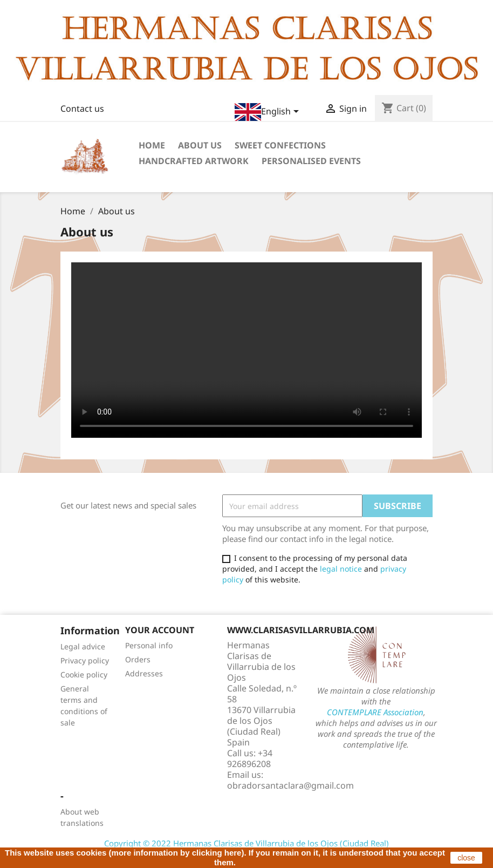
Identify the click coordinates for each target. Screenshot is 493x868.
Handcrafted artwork (194, 161)
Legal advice (83, 646)
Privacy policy (85, 660)
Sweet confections (280, 145)
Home (152, 145)
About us (200, 145)
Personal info (149, 645)
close (466, 858)
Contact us (82, 109)
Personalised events (311, 161)
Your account (160, 630)
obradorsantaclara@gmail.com (290, 785)
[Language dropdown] (269, 112)
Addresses (144, 673)
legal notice (341, 569)
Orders (138, 659)
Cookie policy (84, 674)
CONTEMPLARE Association (375, 712)
